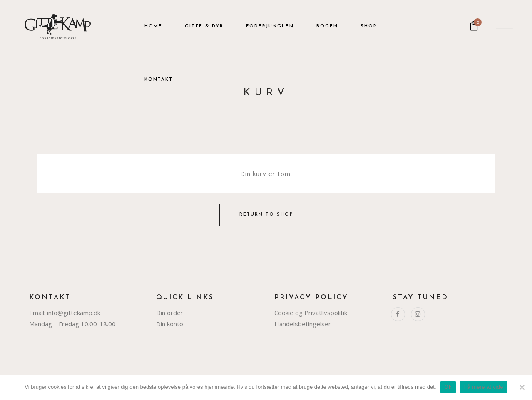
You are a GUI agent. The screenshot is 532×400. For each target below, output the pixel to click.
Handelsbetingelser (303, 324)
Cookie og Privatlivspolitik (311, 313)
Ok (448, 387)
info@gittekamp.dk (74, 313)
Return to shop (266, 215)
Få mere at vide (484, 387)
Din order (170, 313)
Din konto (170, 324)
